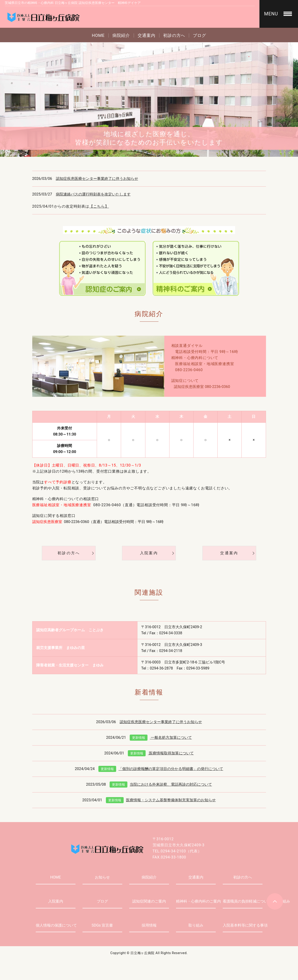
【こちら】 (99, 206)
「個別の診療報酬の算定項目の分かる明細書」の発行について (161, 769)
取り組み (196, 925)
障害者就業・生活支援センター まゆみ (70, 665)
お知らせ (102, 877)
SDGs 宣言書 (102, 925)
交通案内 (147, 35)
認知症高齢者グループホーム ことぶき (70, 630)
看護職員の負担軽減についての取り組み (243, 901)
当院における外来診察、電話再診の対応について (161, 784)
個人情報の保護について (56, 925)
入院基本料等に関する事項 (243, 925)
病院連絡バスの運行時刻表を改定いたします (93, 194)
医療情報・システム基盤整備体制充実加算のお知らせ (161, 800)
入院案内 (149, 553)
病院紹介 (121, 35)
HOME (98, 35)
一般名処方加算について (161, 738)
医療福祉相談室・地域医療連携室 (205, 364)
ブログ (199, 35)
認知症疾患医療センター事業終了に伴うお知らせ (97, 179)
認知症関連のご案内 (149, 901)
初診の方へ (174, 35)
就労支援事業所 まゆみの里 (61, 648)
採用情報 (149, 925)
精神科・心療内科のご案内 (196, 901)
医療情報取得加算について (161, 753)
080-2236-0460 (189, 370)
